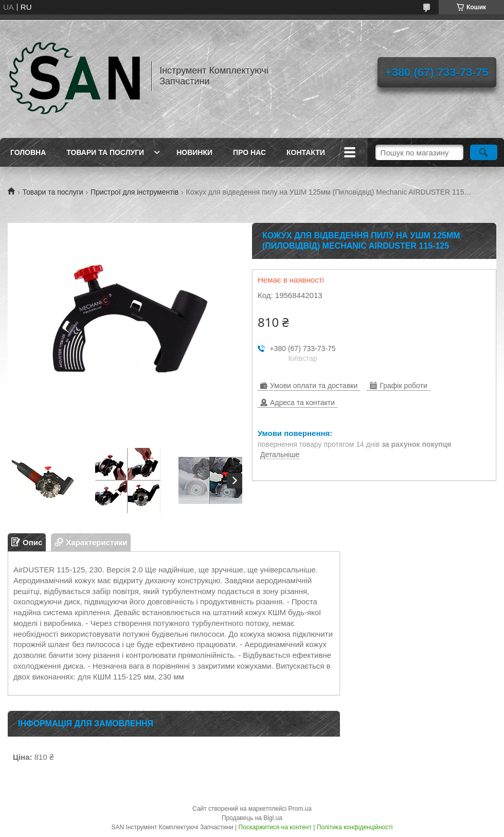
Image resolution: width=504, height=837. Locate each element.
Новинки (194, 152)
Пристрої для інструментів (134, 192)
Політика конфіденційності (355, 827)
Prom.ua (300, 809)
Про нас (249, 152)
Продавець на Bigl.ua (252, 818)
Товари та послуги (105, 152)
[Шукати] (484, 152)
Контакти (306, 152)
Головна (28, 152)
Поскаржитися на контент (275, 827)
